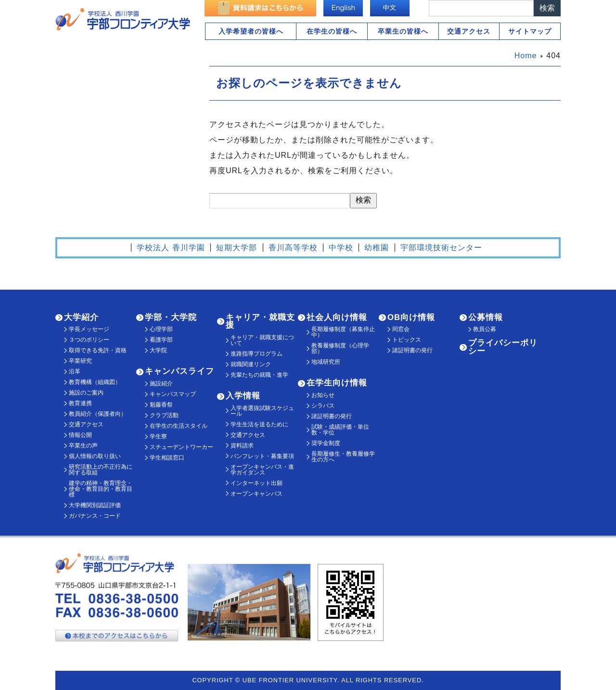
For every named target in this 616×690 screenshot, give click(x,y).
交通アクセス (469, 31)
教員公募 (485, 329)
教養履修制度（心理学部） (340, 348)
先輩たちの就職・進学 (259, 375)
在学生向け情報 (337, 383)
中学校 (341, 248)
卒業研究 (80, 361)
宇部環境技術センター (441, 248)
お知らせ (323, 395)
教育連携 (80, 403)
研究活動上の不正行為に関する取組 (101, 470)
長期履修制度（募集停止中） (343, 332)
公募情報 (486, 317)
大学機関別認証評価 (95, 505)
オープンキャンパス (257, 494)
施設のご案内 (86, 393)
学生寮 (158, 436)
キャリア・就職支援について (262, 340)
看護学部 (161, 340)
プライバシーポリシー (503, 347)
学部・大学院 (171, 317)
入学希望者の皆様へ (251, 31)
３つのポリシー (89, 340)
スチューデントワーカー (181, 447)
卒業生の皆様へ (403, 31)
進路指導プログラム (257, 354)
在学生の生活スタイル (179, 426)
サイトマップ (530, 31)
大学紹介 (81, 317)
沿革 (75, 371)
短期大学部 (237, 248)
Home (526, 56)
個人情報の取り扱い (95, 456)
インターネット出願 (257, 483)
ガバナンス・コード (95, 516)
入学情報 (243, 396)
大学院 (158, 350)
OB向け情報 (411, 317)
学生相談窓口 (167, 458)
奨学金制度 (326, 443)
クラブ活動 (164, 415)
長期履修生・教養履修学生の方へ (343, 457)
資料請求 (242, 446)
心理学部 (161, 329)
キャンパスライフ (180, 371)
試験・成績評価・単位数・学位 (340, 430)
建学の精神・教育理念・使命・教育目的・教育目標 (101, 489)
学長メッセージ (89, 329)
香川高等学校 (293, 248)
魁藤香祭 (161, 405)
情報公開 (80, 435)
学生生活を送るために (259, 424)
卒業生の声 (83, 446)
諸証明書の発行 (332, 416)
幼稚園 (377, 248)
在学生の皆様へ (332, 31)
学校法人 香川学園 (171, 248)
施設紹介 (161, 383)
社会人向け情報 (337, 317)
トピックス (407, 340)
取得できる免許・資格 (98, 350)
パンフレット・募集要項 (262, 456)
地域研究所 (326, 362)
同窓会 (401, 329)
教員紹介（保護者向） (98, 414)
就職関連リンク (251, 364)
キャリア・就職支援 (260, 321)
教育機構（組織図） (95, 382)
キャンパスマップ (173, 394)
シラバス (323, 406)
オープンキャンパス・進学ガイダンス (262, 470)
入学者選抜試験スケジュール (262, 411)
